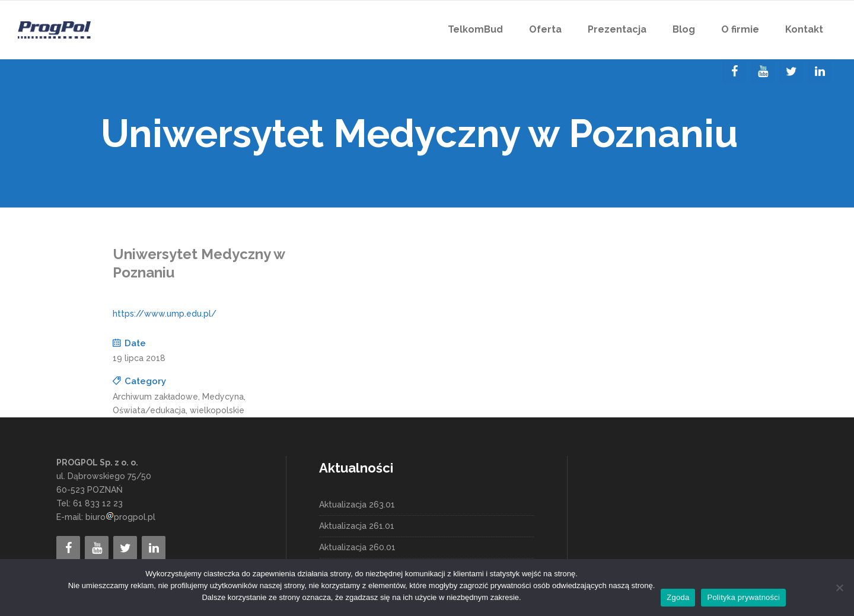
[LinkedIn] (820, 72)
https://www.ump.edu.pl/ (165, 314)
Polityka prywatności (743, 597)
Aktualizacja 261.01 (357, 526)
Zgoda (678, 597)
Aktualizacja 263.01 (357, 505)
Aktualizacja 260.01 (357, 547)
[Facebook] (734, 72)
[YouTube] (763, 72)
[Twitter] (791, 72)
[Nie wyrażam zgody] (839, 588)
